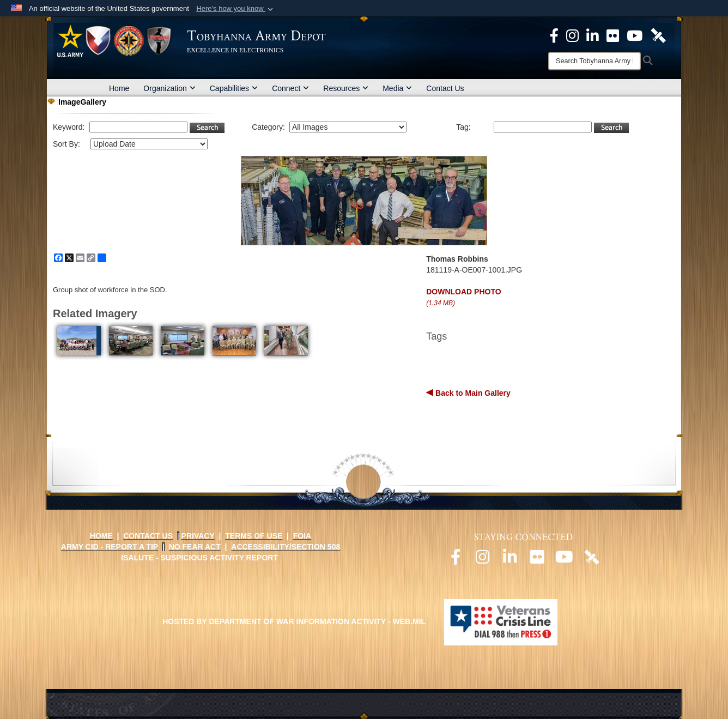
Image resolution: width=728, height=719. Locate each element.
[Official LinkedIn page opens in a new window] (593, 35)
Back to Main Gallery (472, 393)
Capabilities (234, 88)
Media (397, 88)
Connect (290, 88)
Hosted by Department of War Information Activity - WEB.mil (294, 621)
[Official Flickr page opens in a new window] (613, 35)
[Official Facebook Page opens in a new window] (554, 35)
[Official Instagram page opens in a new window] (572, 35)
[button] (236, 9)
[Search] (594, 61)
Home (119, 88)
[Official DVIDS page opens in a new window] (658, 35)
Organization (169, 88)
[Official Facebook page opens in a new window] (456, 560)
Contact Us (445, 88)
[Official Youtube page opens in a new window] (565, 560)
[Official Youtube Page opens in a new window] (635, 35)
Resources (346, 88)
